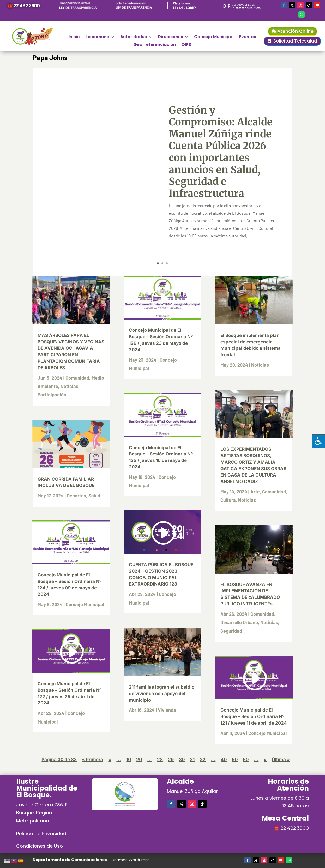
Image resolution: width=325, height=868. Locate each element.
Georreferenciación (155, 45)
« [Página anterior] (110, 759)
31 (192, 759)
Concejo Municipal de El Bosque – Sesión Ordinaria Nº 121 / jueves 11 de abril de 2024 (254, 716)
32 (203, 759)
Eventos (248, 37)
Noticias (69, 386)
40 (224, 759)
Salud (94, 496)
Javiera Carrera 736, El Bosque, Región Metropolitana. (42, 813)
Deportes (76, 496)
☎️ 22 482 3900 (23, 6)
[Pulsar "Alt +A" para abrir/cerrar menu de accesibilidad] (318, 441)
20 (139, 759)
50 (235, 759)
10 (129, 759)
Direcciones (170, 37)
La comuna (97, 37)
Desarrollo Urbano (239, 622)
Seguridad (231, 631)
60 (246, 759)
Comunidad (77, 378)
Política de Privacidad (41, 833)
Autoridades (134, 37)
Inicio (74, 37)
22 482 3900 (295, 828)
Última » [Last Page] (281, 759)
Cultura (228, 500)
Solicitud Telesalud (295, 41)
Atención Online (295, 31)
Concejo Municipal (214, 37)
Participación (52, 395)
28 (160, 759)
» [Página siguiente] (265, 759)
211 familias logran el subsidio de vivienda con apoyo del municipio (162, 694)
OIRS (186, 45)
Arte (255, 492)
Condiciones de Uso (40, 846)
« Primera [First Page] (92, 759)
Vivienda (167, 710)
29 (171, 759)
